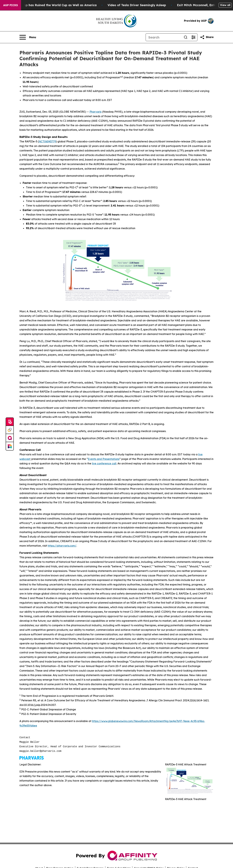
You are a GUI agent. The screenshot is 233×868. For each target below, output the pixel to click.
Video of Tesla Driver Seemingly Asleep (141, 5)
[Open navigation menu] (28, 37)
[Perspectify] (10, 430)
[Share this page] (207, 37)
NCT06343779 (47, 141)
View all (225, 5)
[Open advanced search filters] (193, 37)
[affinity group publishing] (10, 438)
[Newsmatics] (10, 446)
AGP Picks (11, 5)
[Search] (164, 37)
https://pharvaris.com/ (62, 546)
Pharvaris (95, 112)
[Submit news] (10, 422)
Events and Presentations (104, 459)
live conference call (104, 463)
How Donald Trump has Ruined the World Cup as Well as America (52, 5)
